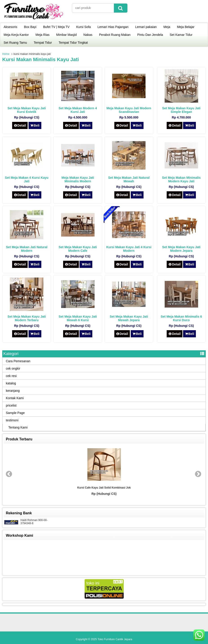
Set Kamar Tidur (181, 35)
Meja (167, 27)
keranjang (13, 391)
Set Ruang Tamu (15, 43)
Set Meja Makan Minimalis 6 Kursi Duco (181, 318)
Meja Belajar (186, 27)
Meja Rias (42, 35)
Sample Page (15, 413)
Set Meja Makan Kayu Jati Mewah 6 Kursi (78, 318)
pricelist (11, 405)
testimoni (12, 420)
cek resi (11, 376)
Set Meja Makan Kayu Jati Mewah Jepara (129, 318)
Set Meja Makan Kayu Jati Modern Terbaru (27, 318)
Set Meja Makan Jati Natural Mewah (129, 179)
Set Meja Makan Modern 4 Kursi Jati (78, 110)
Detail (20, 125)
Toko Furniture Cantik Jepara (115, 639)
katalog (11, 383)
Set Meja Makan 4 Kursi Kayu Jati (27, 179)
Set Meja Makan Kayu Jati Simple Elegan (181, 110)
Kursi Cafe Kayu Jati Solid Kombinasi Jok (104, 488)
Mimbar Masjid (66, 35)
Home (6, 54)
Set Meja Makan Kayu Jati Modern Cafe (78, 249)
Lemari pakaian (146, 27)
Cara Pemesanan (18, 361)
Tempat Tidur (43, 43)
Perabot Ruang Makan (115, 35)
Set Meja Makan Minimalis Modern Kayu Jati (181, 179)
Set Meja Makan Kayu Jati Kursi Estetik (27, 110)
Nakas (88, 35)
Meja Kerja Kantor (16, 35)
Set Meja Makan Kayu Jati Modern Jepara (181, 249)
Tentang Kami (18, 427)
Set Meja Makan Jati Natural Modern (27, 249)
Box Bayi (30, 27)
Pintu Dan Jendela (150, 35)
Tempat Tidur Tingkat (73, 43)
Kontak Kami (15, 398)
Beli (35, 125)
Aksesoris (10, 27)
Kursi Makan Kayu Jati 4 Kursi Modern (129, 249)
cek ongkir (13, 368)
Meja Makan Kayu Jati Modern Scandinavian (129, 110)
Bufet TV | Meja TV (56, 27)
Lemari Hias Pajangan (113, 27)
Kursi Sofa (83, 27)
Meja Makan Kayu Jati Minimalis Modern (78, 179)
